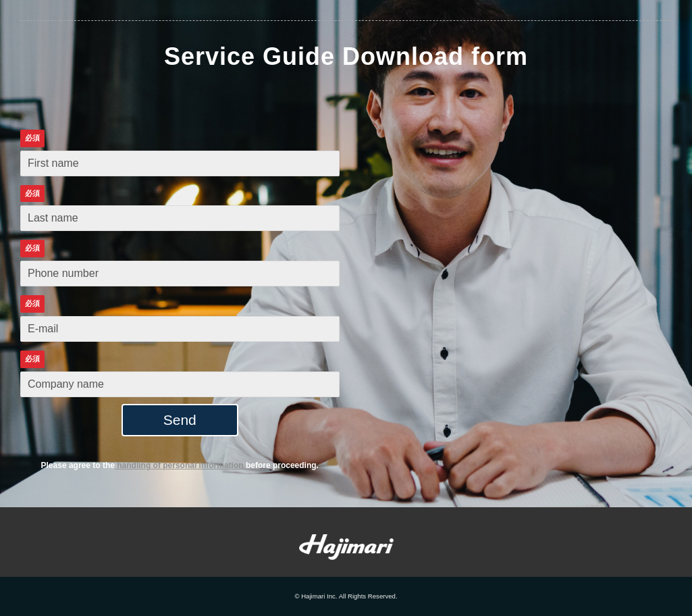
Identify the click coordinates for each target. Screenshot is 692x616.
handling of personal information (180, 465)
